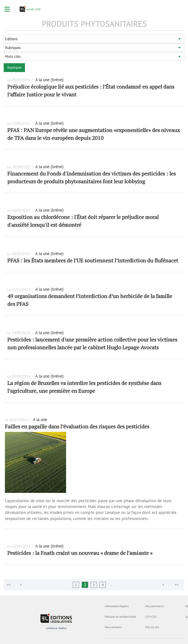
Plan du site (152, 627)
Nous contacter (113, 627)
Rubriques (13, 48)
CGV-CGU (151, 617)
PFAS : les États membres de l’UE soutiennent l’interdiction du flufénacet (93, 260)
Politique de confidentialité (121, 617)
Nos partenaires (155, 606)
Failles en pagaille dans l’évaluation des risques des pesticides (77, 426)
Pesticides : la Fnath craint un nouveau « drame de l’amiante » (80, 553)
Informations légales (117, 606)
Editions (11, 39)
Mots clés (13, 57)
